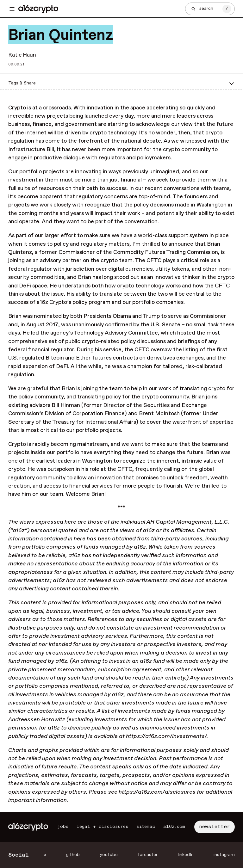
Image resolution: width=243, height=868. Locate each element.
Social (19, 855)
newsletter (215, 827)
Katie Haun (22, 55)
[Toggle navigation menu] (12, 9)
